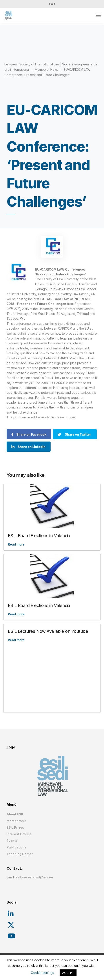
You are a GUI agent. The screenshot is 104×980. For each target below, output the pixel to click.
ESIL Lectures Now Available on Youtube (48, 631)
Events (12, 841)
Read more (16, 544)
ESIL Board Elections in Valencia (39, 536)
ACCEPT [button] (68, 973)
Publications (17, 847)
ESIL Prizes (15, 827)
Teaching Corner (20, 854)
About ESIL (15, 814)
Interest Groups (19, 834)
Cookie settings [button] (42, 973)
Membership (17, 821)
